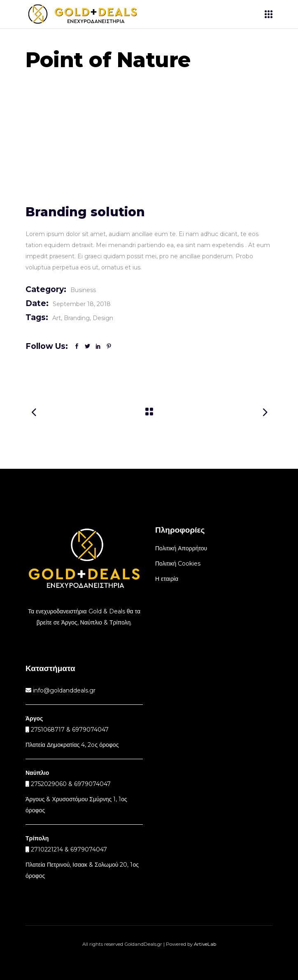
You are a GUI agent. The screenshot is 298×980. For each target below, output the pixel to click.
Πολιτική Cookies (178, 564)
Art (57, 318)
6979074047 (92, 784)
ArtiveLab (205, 944)
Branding (77, 318)
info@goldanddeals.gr (63, 690)
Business (83, 290)
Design (103, 318)
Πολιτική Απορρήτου (181, 548)
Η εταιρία (167, 579)
